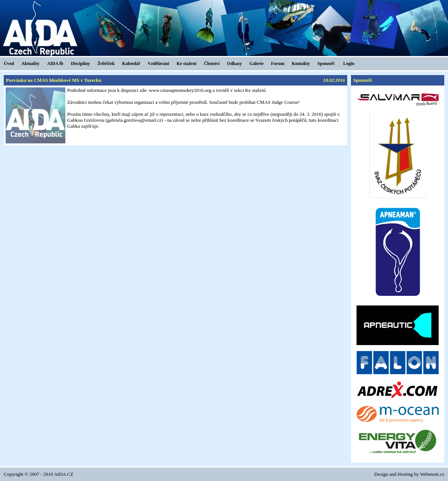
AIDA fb (55, 63)
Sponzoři (326, 63)
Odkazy (234, 63)
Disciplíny (80, 63)
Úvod (9, 63)
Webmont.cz (432, 474)
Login (349, 63)
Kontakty (301, 63)
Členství (212, 63)
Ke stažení (186, 63)
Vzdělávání (158, 63)
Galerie (256, 63)
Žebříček (106, 63)
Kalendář (131, 63)
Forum (278, 63)
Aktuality (30, 63)
